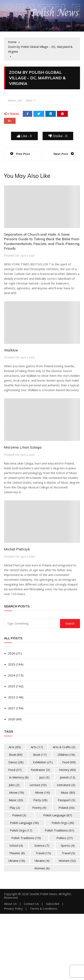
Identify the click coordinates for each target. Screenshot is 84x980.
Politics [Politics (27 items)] (64, 838)
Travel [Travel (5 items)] (68, 853)
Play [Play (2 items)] (15, 808)
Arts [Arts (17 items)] (37, 747)
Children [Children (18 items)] (66, 755)
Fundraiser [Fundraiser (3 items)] (40, 770)
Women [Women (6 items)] (42, 868)
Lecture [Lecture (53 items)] (38, 785)
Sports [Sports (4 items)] (68, 845)
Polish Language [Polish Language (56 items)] (24, 823)
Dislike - (58, 136)
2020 (12, 719)
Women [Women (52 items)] (67, 861)
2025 (12, 664)
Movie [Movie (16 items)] (42, 792)
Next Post (61, 154)
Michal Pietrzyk (17, 549)
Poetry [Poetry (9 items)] (39, 808)
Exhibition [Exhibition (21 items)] (43, 762)
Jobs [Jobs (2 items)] (14, 785)
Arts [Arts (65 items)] (15, 747)
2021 (12, 708)
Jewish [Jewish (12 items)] (68, 777)
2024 (12, 675)
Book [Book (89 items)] (16, 755)
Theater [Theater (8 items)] (17, 853)
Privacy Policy (13, 909)
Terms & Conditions (43, 909)
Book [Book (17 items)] (40, 755)
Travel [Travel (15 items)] (43, 853)
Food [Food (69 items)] (69, 762)
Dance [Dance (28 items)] (16, 762)
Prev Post (23, 154)
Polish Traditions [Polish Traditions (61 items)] (59, 830)
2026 (12, 653)
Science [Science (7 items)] (42, 845)
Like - (24, 136)
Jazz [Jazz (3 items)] (44, 777)
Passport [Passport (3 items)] (66, 800)
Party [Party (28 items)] (40, 800)
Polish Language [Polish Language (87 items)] (58, 815)
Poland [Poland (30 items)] (66, 808)
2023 (12, 686)
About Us (10, 904)
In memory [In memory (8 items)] (19, 777)
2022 (12, 697)
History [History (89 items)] (67, 770)
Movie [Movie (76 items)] (17, 792)
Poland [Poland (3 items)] (19, 815)
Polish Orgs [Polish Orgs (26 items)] (63, 823)
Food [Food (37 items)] (15, 770)
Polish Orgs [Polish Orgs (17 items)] (21, 830)
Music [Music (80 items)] (68, 792)
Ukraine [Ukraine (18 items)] (17, 861)
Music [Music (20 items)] (16, 800)
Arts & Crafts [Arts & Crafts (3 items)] (64, 747)
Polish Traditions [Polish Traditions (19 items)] (26, 838)
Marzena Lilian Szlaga (23, 447)
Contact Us (31, 904)
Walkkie (11, 350)
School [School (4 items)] (16, 845)
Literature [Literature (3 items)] (66, 785)
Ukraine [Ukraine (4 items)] (42, 861)
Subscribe (53, 904)
